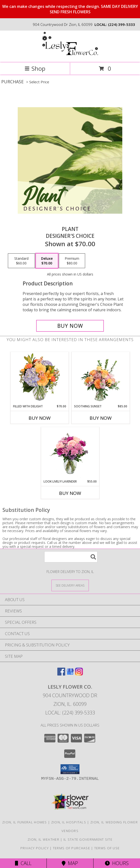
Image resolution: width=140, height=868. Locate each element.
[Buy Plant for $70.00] (70, 326)
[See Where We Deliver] (70, 585)
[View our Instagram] (79, 674)
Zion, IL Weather (43, 839)
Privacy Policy (35, 848)
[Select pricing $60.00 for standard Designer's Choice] (21, 261)
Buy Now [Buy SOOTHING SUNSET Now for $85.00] (101, 418)
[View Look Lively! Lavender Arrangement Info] (70, 453)
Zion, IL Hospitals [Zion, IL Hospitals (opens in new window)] (69, 822)
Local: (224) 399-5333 (70, 713)
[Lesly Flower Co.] (70, 56)
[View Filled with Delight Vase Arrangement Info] (39, 378)
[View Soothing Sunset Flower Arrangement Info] (101, 378)
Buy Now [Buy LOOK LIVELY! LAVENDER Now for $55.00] (70, 493)
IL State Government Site (88, 839)
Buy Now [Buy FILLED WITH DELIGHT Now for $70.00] (40, 418)
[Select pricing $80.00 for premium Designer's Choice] (72, 261)
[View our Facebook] (61, 674)
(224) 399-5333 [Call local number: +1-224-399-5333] (122, 24)
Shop (35, 68)
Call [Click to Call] (23, 863)
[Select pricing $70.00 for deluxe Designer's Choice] (47, 261)
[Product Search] (71, 557)
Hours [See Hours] (117, 863)
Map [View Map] (70, 863)
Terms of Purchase (71, 848)
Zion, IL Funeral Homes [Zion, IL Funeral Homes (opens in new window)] (25, 822)
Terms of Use (107, 848)
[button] (70, 769)
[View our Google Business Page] (70, 674)
